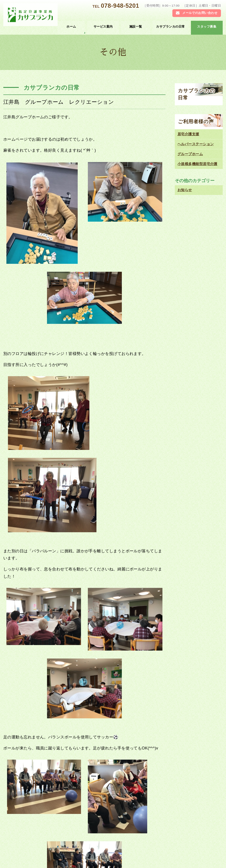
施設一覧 (136, 26)
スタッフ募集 (207, 26)
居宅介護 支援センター (164, 837)
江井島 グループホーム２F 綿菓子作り (47, 731)
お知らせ (127, 687)
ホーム (71, 26)
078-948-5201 (120, 6)
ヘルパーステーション (196, 144)
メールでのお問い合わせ (200, 13)
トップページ (37, 837)
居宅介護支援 (188, 134)
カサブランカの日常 (170, 26)
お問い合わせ (37, 856)
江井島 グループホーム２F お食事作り (121, 731)
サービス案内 (103, 26)
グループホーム (190, 154)
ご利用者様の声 (196, 122)
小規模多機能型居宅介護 (197, 164)
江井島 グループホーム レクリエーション (59, 102)
